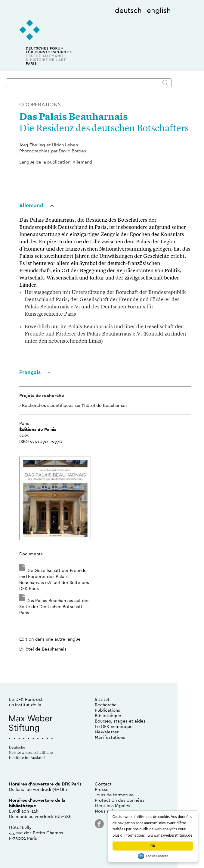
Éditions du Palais (38, 429)
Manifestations (110, 737)
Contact (103, 784)
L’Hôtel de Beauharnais (43, 649)
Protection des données (120, 800)
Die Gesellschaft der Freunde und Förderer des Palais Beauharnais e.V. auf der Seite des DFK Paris (54, 579)
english (159, 10)
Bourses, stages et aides (120, 721)
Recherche (106, 705)
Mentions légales (113, 806)
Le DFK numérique (114, 726)
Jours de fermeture (114, 795)
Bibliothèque (108, 715)
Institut (102, 699)
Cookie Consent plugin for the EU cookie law (153, 856)
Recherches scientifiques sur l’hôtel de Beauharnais (75, 405)
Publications (107, 710)
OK (153, 846)
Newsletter (107, 732)
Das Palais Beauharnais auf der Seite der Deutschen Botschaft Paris (54, 606)
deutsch (128, 10)
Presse (102, 789)
